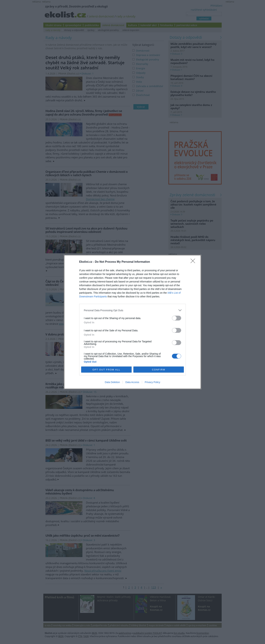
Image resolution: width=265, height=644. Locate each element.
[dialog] (132, 322)
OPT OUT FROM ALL (106, 370)
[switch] (177, 318)
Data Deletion (112, 382)
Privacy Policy (152, 382)
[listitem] (132, 310)
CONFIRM (159, 370)
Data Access (132, 382)
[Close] (194, 262)
